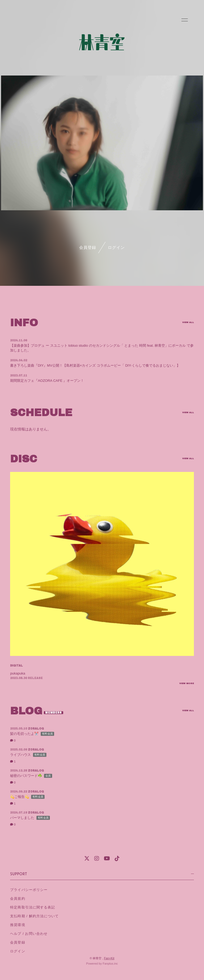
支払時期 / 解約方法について (34, 916)
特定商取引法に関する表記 (32, 907)
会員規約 (18, 899)
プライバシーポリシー (29, 890)
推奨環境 (18, 925)
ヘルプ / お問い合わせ (29, 934)
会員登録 (88, 247)
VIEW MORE (187, 684)
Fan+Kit (109, 958)
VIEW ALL (188, 323)
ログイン (116, 247)
